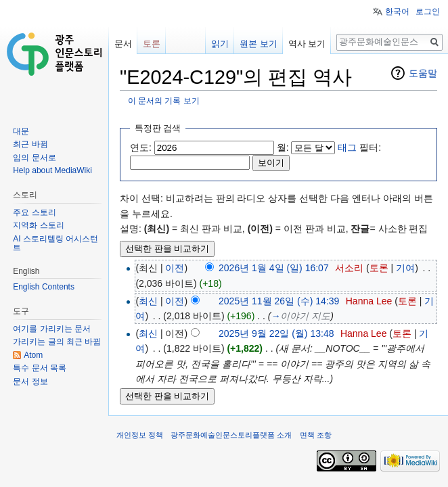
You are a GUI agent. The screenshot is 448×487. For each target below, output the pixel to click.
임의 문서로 (34, 158)
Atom (33, 355)
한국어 (397, 11)
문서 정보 (30, 381)
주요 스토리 (34, 212)
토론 (379, 268)
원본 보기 (259, 44)
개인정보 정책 (140, 435)
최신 (148, 301)
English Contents (44, 287)
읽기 (220, 44)
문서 (123, 44)
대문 (21, 131)
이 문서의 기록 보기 (164, 100)
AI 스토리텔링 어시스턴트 (55, 243)
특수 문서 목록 (40, 368)
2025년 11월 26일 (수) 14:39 (279, 301)
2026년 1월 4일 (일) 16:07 (274, 268)
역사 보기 (307, 44)
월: (283, 147)
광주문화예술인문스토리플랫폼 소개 (231, 435)
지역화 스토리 (38, 225)
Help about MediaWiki (52, 170)
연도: (141, 147)
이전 (175, 268)
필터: (359, 147)
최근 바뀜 (30, 144)
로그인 (428, 11)
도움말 (423, 73)
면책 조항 (316, 435)
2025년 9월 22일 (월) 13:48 (276, 333)
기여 (405, 268)
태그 (347, 147)
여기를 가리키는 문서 (52, 329)
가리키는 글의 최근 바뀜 (57, 342)
